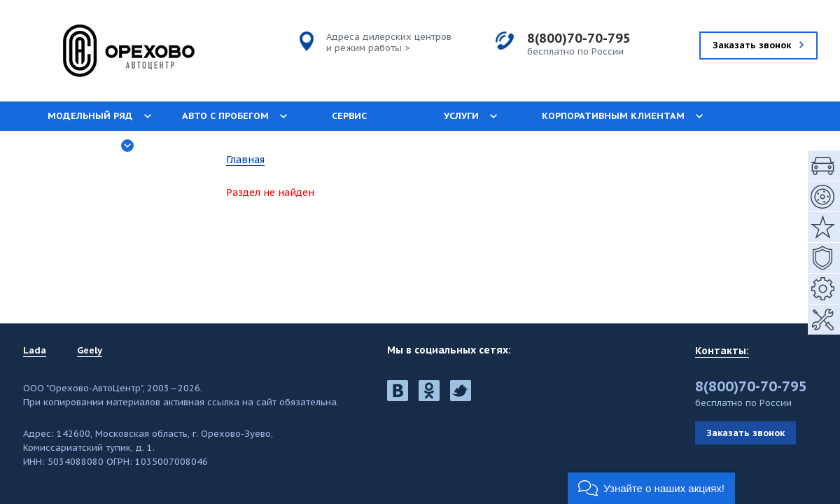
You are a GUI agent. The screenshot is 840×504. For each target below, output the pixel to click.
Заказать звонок (745, 433)
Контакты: (722, 351)
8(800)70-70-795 (579, 38)
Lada (35, 351)
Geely (90, 351)
